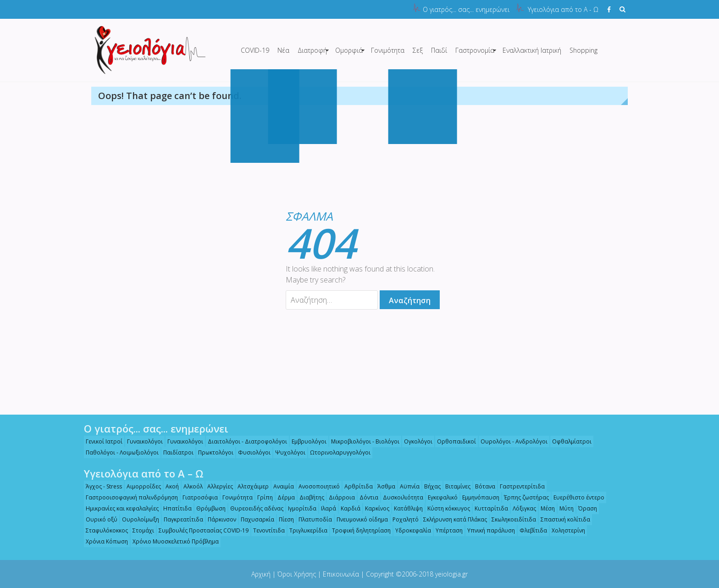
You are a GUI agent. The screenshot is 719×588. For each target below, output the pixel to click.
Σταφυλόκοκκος (104, 530)
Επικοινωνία (341, 574)
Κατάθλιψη (405, 508)
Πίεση (283, 519)
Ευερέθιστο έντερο (576, 497)
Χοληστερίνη (565, 530)
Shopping (583, 50)
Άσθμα (383, 486)
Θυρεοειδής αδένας (254, 508)
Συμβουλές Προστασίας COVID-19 (200, 530)
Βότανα (482, 486)
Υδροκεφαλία (410, 530)
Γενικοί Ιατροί (101, 441)
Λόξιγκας (521, 508)
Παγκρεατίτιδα (180, 519)
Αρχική (261, 574)
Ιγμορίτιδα (299, 508)
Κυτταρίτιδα (488, 508)
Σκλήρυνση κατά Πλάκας (452, 519)
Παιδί (439, 50)
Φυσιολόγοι (251, 452)
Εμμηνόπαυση (478, 497)
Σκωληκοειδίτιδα (511, 519)
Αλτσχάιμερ (250, 486)
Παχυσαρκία (254, 519)
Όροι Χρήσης (297, 574)
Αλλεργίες (217, 486)
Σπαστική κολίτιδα (562, 519)
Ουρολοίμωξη (137, 519)
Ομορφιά (349, 50)
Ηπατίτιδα (174, 508)
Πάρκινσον (219, 519)
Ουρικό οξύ (98, 519)
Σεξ (418, 50)
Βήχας (429, 486)
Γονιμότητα (388, 50)
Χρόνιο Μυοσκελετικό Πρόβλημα (172, 541)
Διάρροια (339, 497)
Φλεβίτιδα (530, 530)
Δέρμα (283, 497)
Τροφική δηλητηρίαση (358, 530)
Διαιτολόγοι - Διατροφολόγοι (244, 441)
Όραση (584, 508)
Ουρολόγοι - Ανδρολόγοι (511, 441)
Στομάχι (140, 530)
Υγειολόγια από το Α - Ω (563, 9)
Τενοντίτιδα (266, 530)
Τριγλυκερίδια (305, 530)
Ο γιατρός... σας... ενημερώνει (466, 9)
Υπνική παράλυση (488, 530)
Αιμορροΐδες (141, 486)
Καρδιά (347, 508)
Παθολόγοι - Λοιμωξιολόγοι (119, 452)
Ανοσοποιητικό (316, 486)
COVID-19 (255, 50)
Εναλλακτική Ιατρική (532, 50)
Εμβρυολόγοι (306, 441)
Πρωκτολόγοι (213, 452)
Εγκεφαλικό (440, 497)
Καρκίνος (374, 508)
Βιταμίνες (455, 486)
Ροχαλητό (402, 519)
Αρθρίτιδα (355, 486)
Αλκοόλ (190, 486)
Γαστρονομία (475, 50)
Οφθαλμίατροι (569, 441)
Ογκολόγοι (415, 441)
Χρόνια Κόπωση (104, 541)
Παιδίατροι (175, 452)
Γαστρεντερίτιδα (519, 486)
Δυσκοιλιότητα (400, 497)
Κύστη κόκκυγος (445, 508)
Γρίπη (262, 497)
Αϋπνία (407, 486)
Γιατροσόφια (197, 497)
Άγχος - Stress (101, 486)
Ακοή (169, 486)
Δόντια (366, 497)
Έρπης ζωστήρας (523, 497)
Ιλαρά (325, 508)
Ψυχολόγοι (287, 452)
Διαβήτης (309, 497)
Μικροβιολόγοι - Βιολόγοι (362, 441)
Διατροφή (312, 50)
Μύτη (563, 508)
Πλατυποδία (312, 519)
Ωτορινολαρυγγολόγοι (337, 452)
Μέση (545, 508)
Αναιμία (280, 486)
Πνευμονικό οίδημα (359, 519)
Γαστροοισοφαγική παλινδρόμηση (129, 497)
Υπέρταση (446, 530)
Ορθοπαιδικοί (453, 441)
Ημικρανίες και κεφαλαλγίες (119, 508)
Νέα (283, 50)
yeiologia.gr (451, 574)
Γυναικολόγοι (142, 441)
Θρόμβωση (208, 508)
